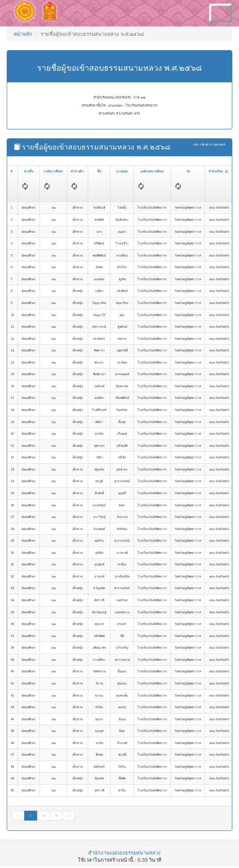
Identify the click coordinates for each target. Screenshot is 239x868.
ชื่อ (99, 171)
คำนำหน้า (77, 171)
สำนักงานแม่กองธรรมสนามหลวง (124, 853)
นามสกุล (122, 171)
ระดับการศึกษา (53, 171)
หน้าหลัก (23, 34)
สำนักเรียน (218, 171)
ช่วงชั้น (29, 171)
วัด (188, 171)
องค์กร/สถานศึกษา (153, 171)
